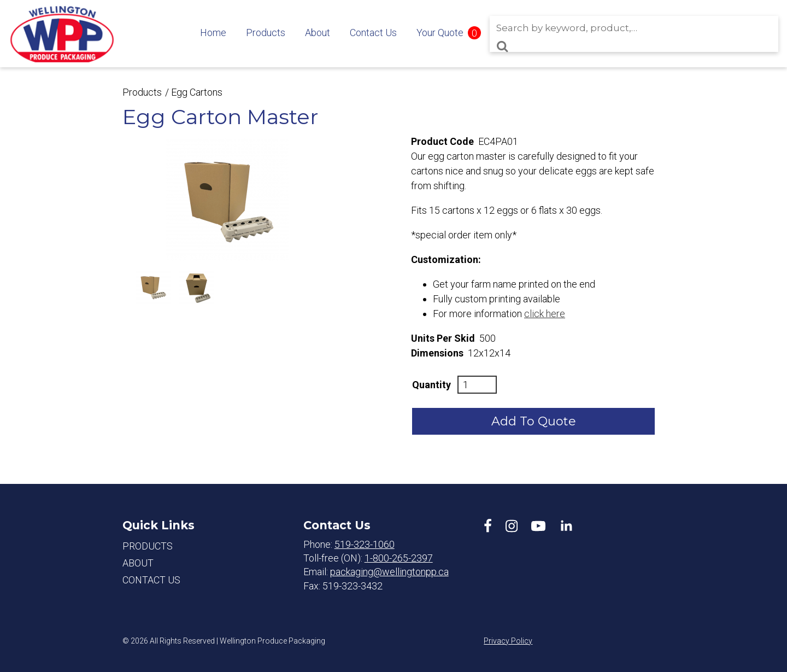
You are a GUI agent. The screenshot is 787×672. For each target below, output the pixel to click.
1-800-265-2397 (399, 558)
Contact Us (373, 33)
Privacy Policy (508, 641)
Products (266, 33)
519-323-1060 (365, 544)
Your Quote (440, 33)
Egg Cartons (197, 92)
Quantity (431, 385)
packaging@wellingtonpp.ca (389, 572)
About (318, 33)
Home (213, 33)
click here (545, 314)
